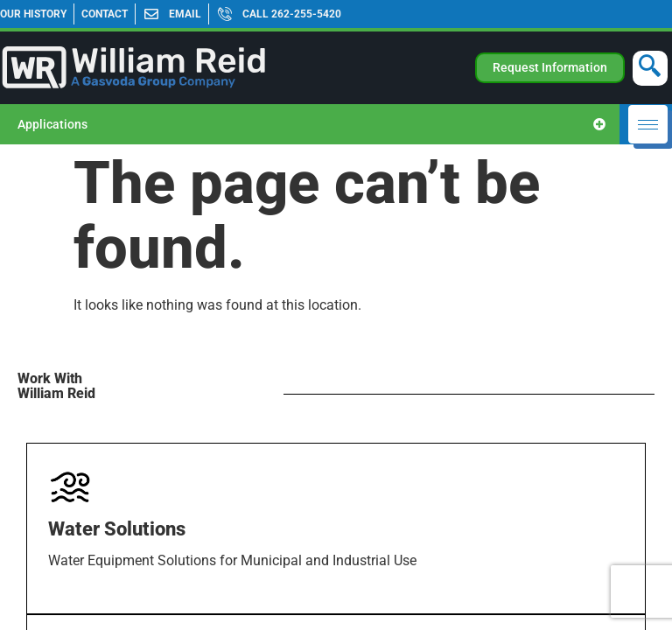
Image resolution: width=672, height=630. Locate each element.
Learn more (91, 613)
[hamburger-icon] (648, 124)
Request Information (550, 67)
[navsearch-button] (650, 68)
